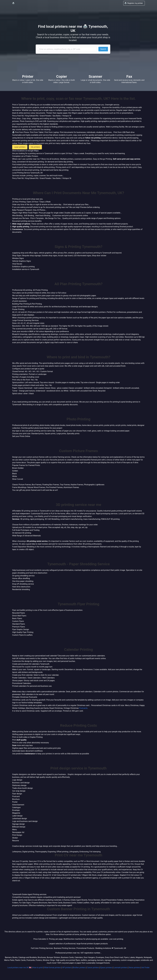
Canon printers (93, 968)
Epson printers (106, 968)
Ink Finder (145, 968)
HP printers (67, 968)
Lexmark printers (121, 968)
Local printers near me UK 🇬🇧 (19, 968)
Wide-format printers (53, 968)
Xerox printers (134, 968)
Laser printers (20, 147)
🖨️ (13, 3)
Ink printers (35, 147)
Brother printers (79, 968)
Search (103, 49)
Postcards (83, 708)
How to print (38, 968)
